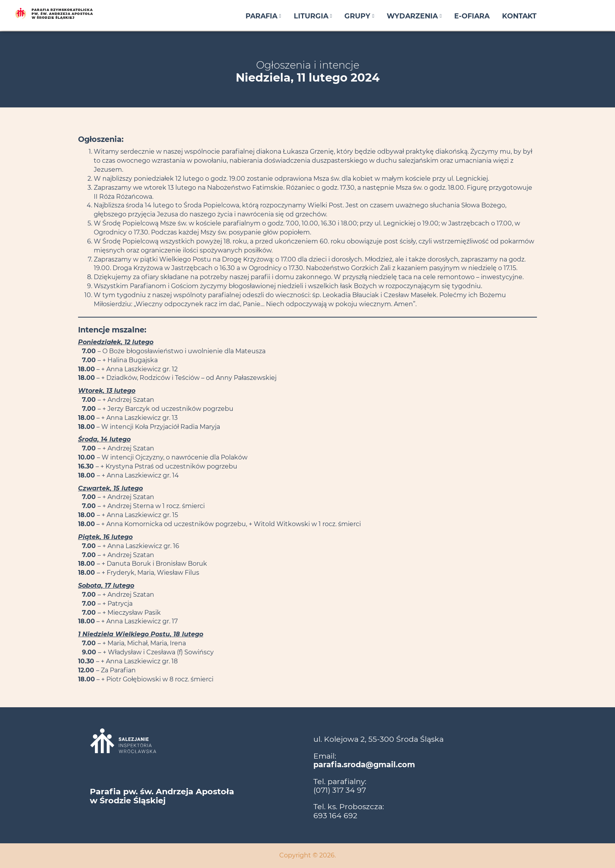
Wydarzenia (414, 16)
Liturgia (313, 16)
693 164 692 (335, 815)
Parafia (263, 16)
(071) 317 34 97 (340, 790)
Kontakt (519, 16)
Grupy (359, 16)
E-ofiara (472, 16)
